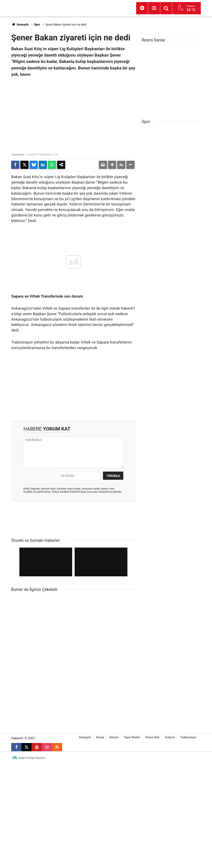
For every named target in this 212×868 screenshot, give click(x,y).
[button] (112, 165)
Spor (37, 25)
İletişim (114, 714)
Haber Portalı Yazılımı (32, 734)
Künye (100, 714)
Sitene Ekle (152, 714)
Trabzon (170, 714)
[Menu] (154, 8)
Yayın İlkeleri (132, 714)
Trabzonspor (188, 714)
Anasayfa (20, 25)
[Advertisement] (73, 386)
